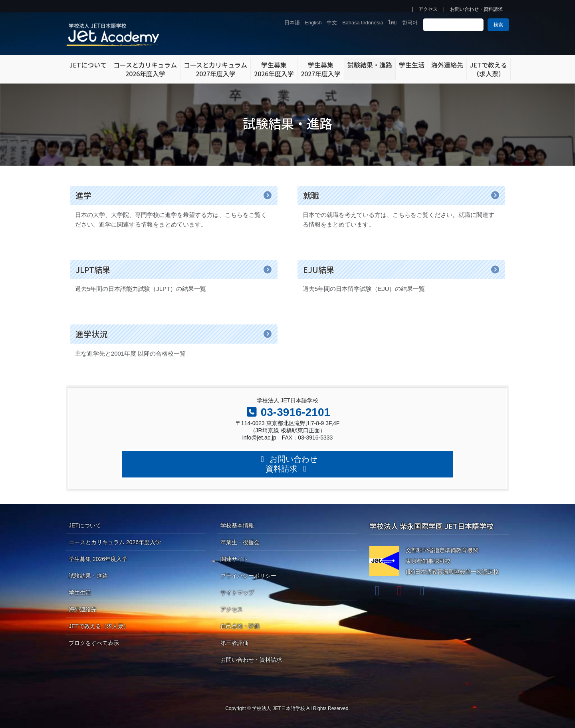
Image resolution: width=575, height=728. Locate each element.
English (313, 23)
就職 (311, 195)
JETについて (85, 525)
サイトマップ (237, 593)
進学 (83, 195)
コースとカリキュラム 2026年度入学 (115, 542)
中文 (332, 23)
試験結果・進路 (88, 576)
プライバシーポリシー (248, 576)
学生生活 (80, 593)
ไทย (393, 23)
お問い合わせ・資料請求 (476, 9)
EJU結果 (319, 270)
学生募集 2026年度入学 (98, 559)
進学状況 (91, 334)
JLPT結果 (93, 270)
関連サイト (234, 559)
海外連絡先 (83, 609)
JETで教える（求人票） (99, 626)
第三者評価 (234, 643)
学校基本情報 (237, 525)
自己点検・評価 (240, 626)
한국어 (410, 23)
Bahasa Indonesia (363, 23)
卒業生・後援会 (240, 542)
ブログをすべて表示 (94, 643)
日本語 (292, 23)
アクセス (428, 9)
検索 (498, 25)
